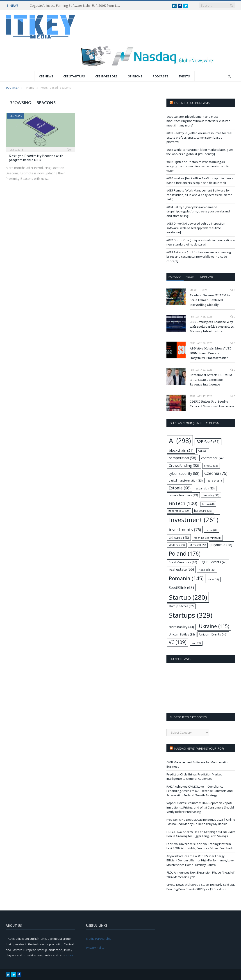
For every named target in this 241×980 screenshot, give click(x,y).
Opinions (135, 76)
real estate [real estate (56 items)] (181, 569)
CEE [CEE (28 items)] (203, 451)
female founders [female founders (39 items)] (183, 495)
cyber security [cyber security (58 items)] (184, 473)
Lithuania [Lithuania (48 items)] (179, 537)
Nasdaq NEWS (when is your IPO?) (199, 748)
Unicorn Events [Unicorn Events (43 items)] (213, 634)
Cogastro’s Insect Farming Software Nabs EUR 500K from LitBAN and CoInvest (76, 6)
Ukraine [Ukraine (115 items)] (214, 626)
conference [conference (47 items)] (213, 458)
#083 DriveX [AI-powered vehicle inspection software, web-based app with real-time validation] (196, 228)
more (70, 955)
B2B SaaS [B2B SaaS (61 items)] (208, 442)
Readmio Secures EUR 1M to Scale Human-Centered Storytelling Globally (210, 300)
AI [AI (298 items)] (180, 440)
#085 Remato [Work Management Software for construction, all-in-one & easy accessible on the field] (199, 195)
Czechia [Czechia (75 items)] (216, 473)
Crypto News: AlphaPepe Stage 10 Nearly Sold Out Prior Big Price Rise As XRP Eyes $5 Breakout (201, 887)
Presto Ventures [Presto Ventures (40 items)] (183, 562)
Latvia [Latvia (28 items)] (212, 530)
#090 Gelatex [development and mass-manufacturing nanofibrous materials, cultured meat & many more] (198, 121)
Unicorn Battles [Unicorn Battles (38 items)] (182, 634)
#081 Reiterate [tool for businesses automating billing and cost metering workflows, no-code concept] (199, 257)
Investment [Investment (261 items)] (194, 520)
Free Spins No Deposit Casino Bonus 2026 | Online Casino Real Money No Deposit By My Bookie (201, 822)
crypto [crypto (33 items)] (211, 466)
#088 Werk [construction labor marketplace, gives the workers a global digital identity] (200, 152)
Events (184, 76)
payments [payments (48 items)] (221, 545)
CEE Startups (74, 76)
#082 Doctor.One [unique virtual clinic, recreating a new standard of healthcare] (201, 242)
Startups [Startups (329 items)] (191, 615)
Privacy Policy (95, 948)
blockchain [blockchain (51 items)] (181, 450)
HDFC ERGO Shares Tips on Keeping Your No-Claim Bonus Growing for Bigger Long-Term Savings (201, 834)
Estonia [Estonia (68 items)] (180, 488)
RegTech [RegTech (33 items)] (207, 570)
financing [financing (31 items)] (211, 495)
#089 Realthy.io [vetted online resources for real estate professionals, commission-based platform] (199, 137)
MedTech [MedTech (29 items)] (177, 545)
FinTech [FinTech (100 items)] (183, 503)
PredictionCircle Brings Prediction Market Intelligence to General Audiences (194, 777)
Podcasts (161, 76)
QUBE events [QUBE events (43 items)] (215, 562)
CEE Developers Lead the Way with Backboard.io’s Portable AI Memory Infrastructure (212, 327)
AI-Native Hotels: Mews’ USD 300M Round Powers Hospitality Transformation (211, 353)
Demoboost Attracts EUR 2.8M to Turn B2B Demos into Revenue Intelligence (211, 380)
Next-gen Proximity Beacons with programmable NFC (36, 158)
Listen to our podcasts (192, 103)
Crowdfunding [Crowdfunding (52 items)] (184, 465)
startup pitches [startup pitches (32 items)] (181, 606)
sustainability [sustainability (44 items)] (181, 627)
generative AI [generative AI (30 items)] (179, 511)
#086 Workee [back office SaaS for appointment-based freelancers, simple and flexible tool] (200, 180)
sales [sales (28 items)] (214, 579)
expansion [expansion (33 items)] (205, 488)
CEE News (46, 76)
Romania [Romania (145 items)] (186, 578)
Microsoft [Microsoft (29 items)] (198, 545)
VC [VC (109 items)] (178, 642)
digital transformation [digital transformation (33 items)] (186, 480)
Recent (191, 277)
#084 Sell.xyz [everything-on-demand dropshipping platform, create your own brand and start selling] (198, 211)
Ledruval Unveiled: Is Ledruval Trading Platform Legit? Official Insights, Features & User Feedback (200, 846)
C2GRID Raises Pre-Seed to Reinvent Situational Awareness (212, 404)
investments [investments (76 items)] (185, 529)
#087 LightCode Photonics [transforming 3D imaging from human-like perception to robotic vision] (198, 166)
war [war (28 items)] (196, 643)
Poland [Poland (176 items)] (185, 553)
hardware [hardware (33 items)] (203, 511)
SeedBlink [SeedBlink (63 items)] (181, 587)
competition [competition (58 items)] (182, 458)
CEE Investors (107, 76)
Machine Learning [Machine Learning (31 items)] (207, 538)
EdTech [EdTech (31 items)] (215, 481)
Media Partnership (99, 939)
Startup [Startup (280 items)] (188, 597)
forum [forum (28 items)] (208, 504)
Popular (175, 277)
